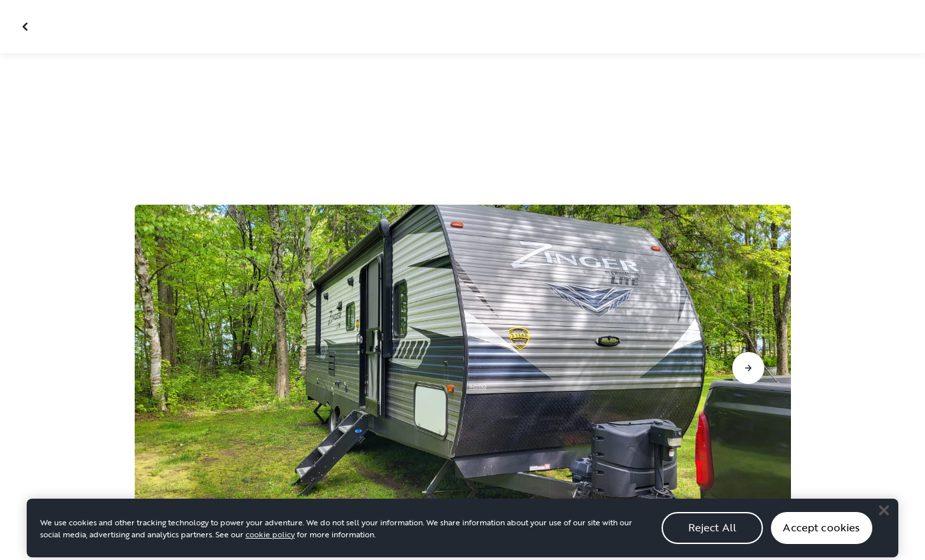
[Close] (884, 515)
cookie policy (270, 539)
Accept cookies (821, 533)
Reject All (713, 533)
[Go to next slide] (748, 368)
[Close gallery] (27, 27)
